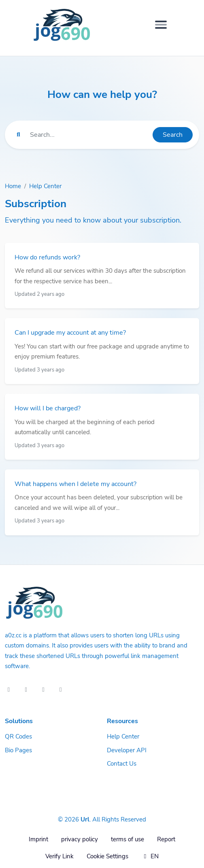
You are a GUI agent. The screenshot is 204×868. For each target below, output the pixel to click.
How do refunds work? (47, 257)
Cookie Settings (107, 856)
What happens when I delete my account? (75, 484)
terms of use (127, 839)
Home (13, 186)
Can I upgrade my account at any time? (70, 333)
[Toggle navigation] (161, 25)
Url (85, 819)
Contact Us (122, 764)
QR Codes (18, 736)
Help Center (45, 186)
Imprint (38, 839)
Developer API (127, 750)
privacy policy (80, 839)
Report (166, 839)
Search (173, 135)
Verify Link (59, 856)
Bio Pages (18, 750)
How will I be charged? (48, 408)
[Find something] (89, 135)
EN (150, 856)
